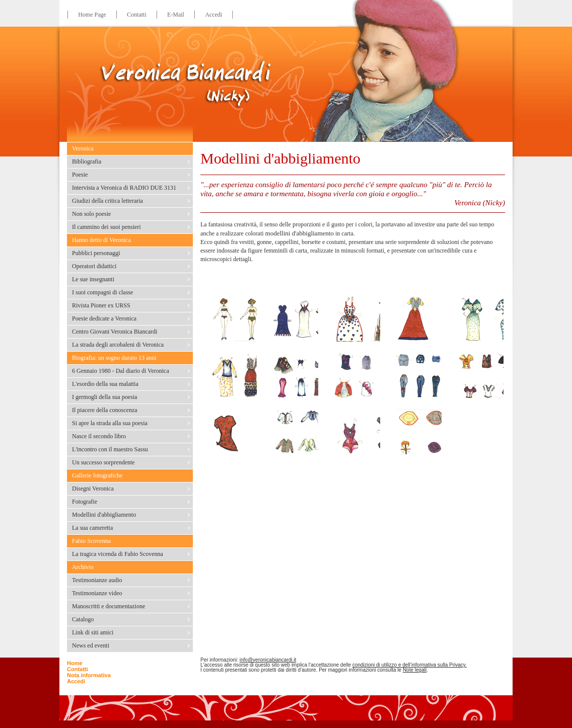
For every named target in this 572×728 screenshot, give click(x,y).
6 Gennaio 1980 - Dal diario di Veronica (121, 371)
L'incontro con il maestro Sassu (110, 449)
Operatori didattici (94, 266)
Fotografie (85, 502)
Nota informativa (89, 675)
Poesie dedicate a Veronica (104, 318)
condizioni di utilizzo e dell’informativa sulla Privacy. (410, 665)
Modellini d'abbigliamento (104, 515)
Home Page (92, 15)
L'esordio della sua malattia (105, 384)
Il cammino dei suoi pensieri (106, 227)
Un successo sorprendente (103, 462)
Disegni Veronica (93, 489)
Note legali (415, 670)
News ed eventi (91, 645)
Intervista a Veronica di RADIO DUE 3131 (124, 188)
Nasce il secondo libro (99, 436)
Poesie (80, 175)
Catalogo (83, 619)
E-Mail (176, 15)
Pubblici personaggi (96, 253)
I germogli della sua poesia (104, 397)
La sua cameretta (92, 528)
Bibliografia (87, 161)
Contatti (137, 15)
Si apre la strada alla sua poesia (110, 423)
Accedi (213, 15)
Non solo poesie (91, 214)
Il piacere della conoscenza (105, 410)
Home (75, 663)
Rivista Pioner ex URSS (101, 305)
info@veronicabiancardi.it (268, 660)
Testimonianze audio (97, 580)
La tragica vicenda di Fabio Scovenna (118, 554)
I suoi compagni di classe (102, 292)
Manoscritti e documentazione (109, 606)
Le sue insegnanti (93, 279)
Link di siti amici (93, 632)
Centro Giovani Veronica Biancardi (115, 332)
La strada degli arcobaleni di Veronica (118, 345)
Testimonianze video (97, 593)
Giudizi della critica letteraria (108, 201)
